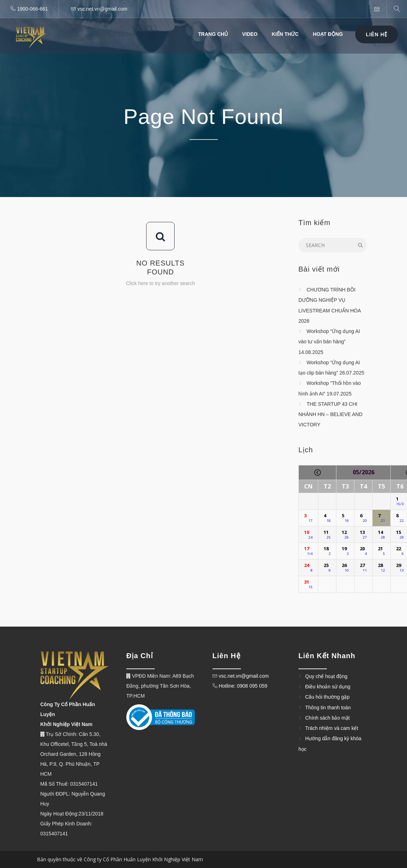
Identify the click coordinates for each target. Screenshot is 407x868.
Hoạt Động (328, 34)
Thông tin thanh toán (328, 708)
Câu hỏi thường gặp (327, 697)
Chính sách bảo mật (328, 718)
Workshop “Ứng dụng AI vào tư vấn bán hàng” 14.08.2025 (329, 342)
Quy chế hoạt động (326, 676)
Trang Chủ (213, 34)
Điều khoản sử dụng (328, 687)
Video (250, 34)
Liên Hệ (377, 34)
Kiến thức (285, 34)
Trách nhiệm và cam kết (332, 728)
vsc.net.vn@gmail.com (244, 676)
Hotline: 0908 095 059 (243, 686)
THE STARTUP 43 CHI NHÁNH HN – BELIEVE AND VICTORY (331, 414)
